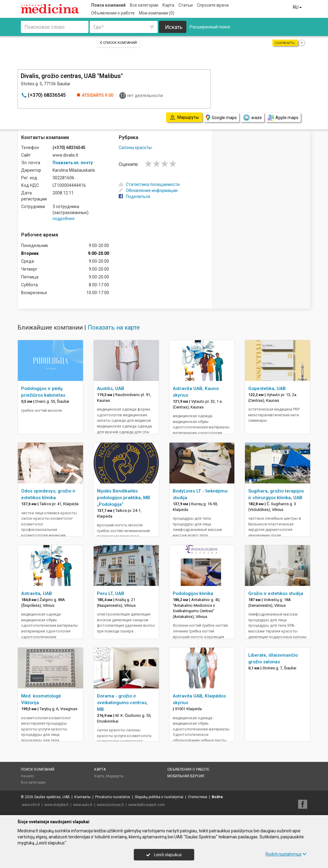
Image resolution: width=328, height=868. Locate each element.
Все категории (144, 5)
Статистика (198, 797)
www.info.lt (31, 805)
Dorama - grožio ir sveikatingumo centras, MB (122, 703)
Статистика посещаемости (149, 184)
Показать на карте (114, 327)
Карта (168, 5)
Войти (217, 797)
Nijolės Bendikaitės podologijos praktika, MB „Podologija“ (124, 498)
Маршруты (115, 776)
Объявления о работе (113, 13)
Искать (174, 27)
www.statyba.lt (56, 805)
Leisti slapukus (164, 855)
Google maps (221, 118)
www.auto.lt (83, 805)
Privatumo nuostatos (113, 797)
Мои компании (157, 13)
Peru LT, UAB (111, 593)
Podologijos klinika (193, 593)
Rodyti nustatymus (286, 854)
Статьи (186, 5)
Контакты (82, 797)
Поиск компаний (108, 5)
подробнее (64, 219)
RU (298, 7)
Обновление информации (148, 190)
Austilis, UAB (111, 388)
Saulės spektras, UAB (52, 797)
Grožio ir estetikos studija (276, 593)
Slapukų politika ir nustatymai (159, 797)
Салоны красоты (135, 148)
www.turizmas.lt (110, 805)
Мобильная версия (186, 776)
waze (252, 118)
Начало (27, 776)
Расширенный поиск (210, 27)
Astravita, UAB (37, 593)
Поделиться (134, 197)
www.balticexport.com (147, 805)
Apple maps (283, 118)
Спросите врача (213, 5)
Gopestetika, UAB (267, 388)
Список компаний (118, 43)
